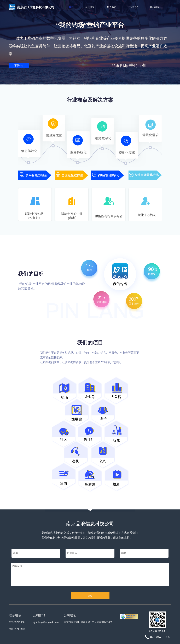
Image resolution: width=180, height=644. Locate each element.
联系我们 (133, 7)
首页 (71, 7)
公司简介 (90, 7)
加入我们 (112, 7)
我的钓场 (155, 7)
